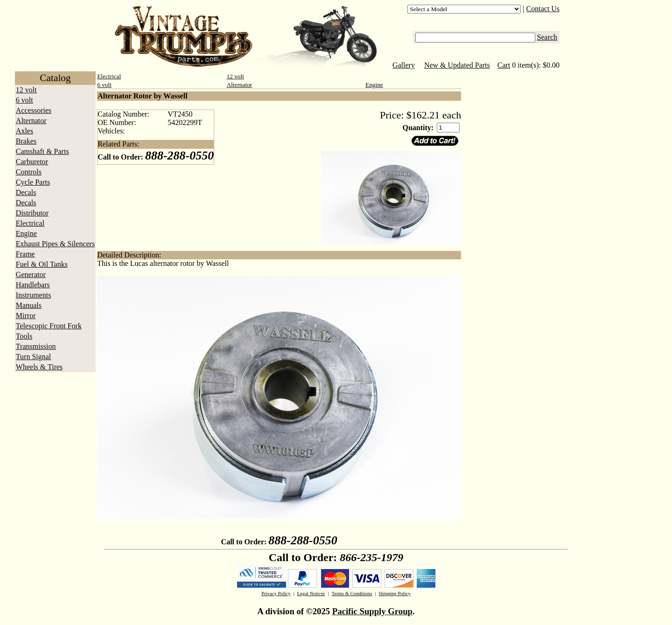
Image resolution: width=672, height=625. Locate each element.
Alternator (31, 121)
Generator (31, 274)
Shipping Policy (394, 594)
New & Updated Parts (457, 65)
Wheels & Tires (39, 367)
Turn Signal (33, 357)
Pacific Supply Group (372, 611)
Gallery (404, 65)
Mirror (26, 316)
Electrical (30, 223)
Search (547, 37)
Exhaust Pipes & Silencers (55, 244)
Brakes (26, 141)
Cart (504, 65)
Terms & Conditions (352, 594)
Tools (24, 336)
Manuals (29, 305)
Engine (26, 233)
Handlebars (33, 285)
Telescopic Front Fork (49, 326)
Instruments (34, 295)
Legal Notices (311, 594)
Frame (25, 254)
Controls (29, 172)
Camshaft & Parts (42, 151)
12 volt (26, 90)
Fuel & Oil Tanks (42, 264)
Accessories (34, 110)
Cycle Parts (33, 182)
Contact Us (543, 9)
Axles (24, 131)
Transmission (36, 346)
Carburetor (32, 162)
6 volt (24, 100)
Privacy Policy (276, 594)
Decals (26, 192)
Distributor (32, 213)
